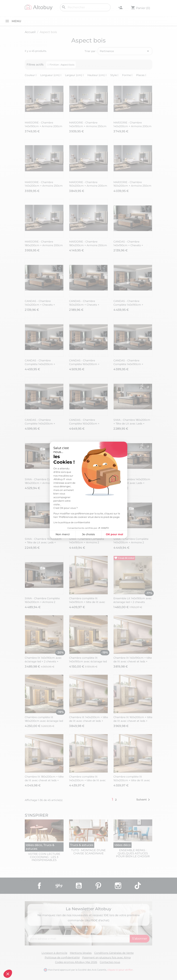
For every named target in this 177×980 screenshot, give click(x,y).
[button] (8, 974)
